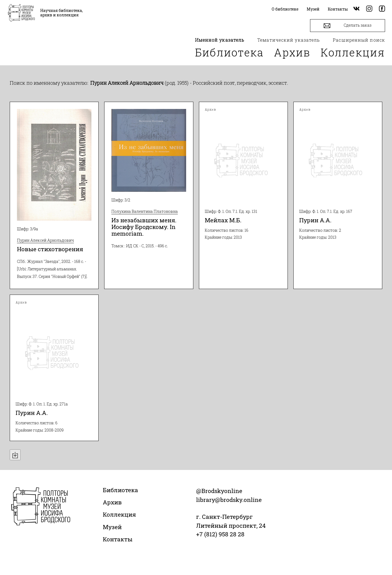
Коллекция (353, 52)
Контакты (118, 539)
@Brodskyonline (219, 491)
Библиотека (229, 52)
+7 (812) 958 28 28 (220, 534)
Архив (292, 52)
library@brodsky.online (229, 500)
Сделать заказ (348, 26)
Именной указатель (220, 40)
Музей (112, 527)
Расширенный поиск (359, 40)
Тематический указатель (289, 40)
